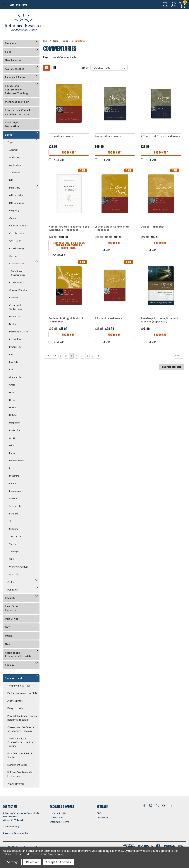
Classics (13, 256)
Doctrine (14, 324)
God (11, 370)
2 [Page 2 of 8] (66, 356)
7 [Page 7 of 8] (93, 356)
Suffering (14, 529)
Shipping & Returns (59, 822)
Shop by (10, 665)
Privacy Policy (55, 854)
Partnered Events (15, 77)
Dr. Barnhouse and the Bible (22, 693)
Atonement (15, 173)
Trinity (12, 559)
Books (9, 135)
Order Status (56, 817)
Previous (50, 356)
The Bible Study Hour (19, 686)
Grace (12, 385)
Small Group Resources (12, 608)
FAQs (99, 813)
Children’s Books (18, 226)
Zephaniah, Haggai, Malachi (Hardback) (66, 320)
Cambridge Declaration (12, 124)
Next (179, 356)
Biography (14, 210)
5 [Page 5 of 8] (82, 356)
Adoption (14, 150)
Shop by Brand (13, 678)
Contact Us (102, 817)
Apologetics (15, 165)
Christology (15, 241)
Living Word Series (17, 765)
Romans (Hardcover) (108, 136)
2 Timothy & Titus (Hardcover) (160, 136)
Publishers (13, 590)
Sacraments (15, 506)
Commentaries (17, 264)
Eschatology (15, 339)
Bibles (12, 180)
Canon (12, 218)
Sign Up (62, 813)
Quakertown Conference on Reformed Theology (21, 729)
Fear (12, 354)
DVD (8, 627)
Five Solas (14, 362)
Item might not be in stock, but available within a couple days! (69, 245)
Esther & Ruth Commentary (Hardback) (112, 228)
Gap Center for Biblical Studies (20, 755)
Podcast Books (17, 461)
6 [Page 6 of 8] (87, 356)
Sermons (14, 514)
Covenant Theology (19, 290)
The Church (15, 536)
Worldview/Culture (19, 567)
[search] (165, 5)
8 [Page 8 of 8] (98, 356)
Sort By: (85, 68)
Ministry (13, 445)
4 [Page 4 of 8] (77, 356)
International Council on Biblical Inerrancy (17, 112)
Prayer (13, 468)
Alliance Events (15, 701)
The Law (13, 544)
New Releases (13, 60)
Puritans (13, 483)
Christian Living (17, 233)
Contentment (16, 282)
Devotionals (15, 316)
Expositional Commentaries (18, 273)
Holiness (14, 407)
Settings (13, 862)
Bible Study (15, 188)
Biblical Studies (17, 203)
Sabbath (13, 498)
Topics (11, 142)
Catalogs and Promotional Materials (18, 655)
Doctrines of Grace (19, 332)
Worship (13, 574)
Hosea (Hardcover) (61, 136)
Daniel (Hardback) (152, 227)
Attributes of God (18, 157)
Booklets (10, 598)
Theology (14, 552)
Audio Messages (15, 69)
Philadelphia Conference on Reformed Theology (17, 90)
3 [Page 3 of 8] (71, 356)
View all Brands (16, 784)
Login (53, 813)
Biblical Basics (16, 195)
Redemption (15, 491)
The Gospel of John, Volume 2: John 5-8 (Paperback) (160, 320)
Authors (12, 582)
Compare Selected (172, 367)
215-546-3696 (19, 5)
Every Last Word (16, 708)
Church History (17, 248)
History (13, 400)
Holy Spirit (14, 415)
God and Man (16, 377)
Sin (11, 521)
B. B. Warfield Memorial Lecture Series (20, 774)
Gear (8, 644)
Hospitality (14, 423)
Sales (8, 52)
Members (11, 43)
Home (46, 41)
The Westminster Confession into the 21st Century (21, 742)
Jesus (12, 438)
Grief (12, 392)
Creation (14, 298)
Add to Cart (69, 153)
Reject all (32, 862)
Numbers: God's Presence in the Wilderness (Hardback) (69, 228)
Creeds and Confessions (16, 307)
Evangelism (15, 347)
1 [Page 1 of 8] (61, 356)
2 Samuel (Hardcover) (108, 318)
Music (12, 453)
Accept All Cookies (58, 862)
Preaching (14, 476)
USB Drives (12, 619)
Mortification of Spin (17, 102)
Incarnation (15, 430)
